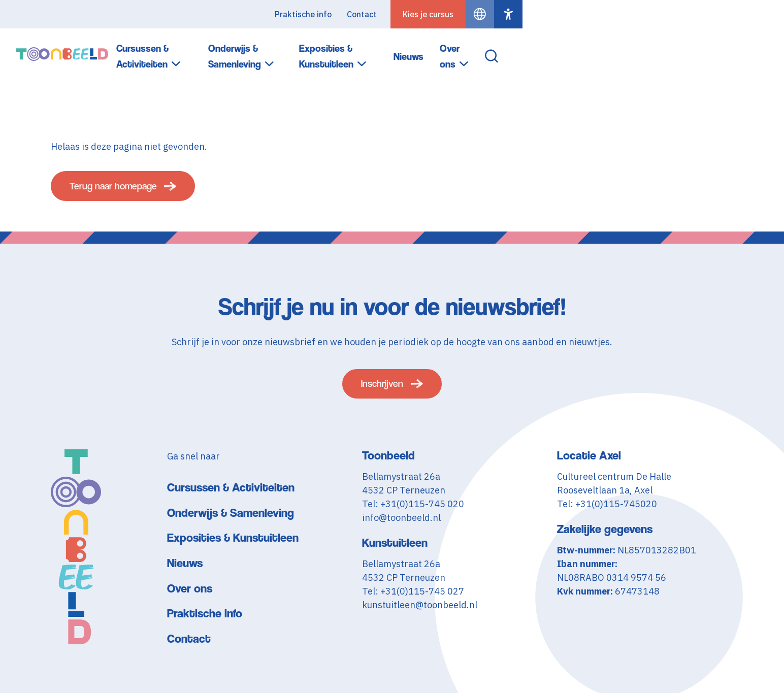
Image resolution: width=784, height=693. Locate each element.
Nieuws (649, 49)
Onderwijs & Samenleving (414, 50)
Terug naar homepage (122, 190)
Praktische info (565, 14)
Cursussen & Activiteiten (280, 50)
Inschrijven (382, 392)
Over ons (699, 50)
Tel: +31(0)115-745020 (607, 514)
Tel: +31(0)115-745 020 (413, 514)
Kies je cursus (690, 14)
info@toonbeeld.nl (401, 528)
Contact (623, 14)
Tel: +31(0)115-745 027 (413, 601)
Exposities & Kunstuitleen (550, 50)
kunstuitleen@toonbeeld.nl (420, 615)
